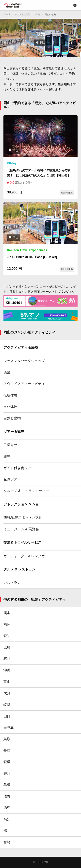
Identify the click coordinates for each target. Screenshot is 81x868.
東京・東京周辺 (23, 14)
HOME (7, 14)
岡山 (38, 14)
